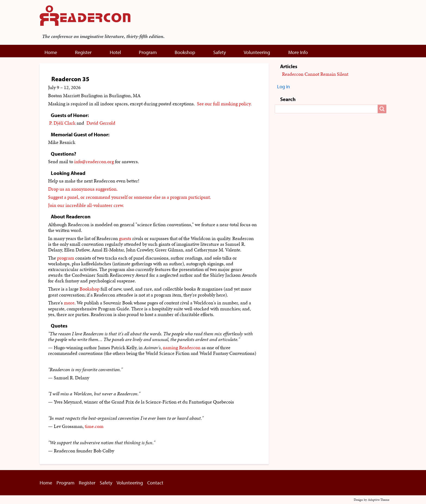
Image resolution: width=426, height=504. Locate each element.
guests (125, 238)
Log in (284, 86)
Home (51, 52)
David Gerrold (101, 123)
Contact (155, 483)
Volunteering (257, 52)
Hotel (115, 52)
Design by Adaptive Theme (372, 500)
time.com (94, 426)
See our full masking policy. (224, 104)
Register (83, 52)
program (66, 258)
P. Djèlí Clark (62, 123)
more (69, 303)
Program (148, 52)
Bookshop (185, 52)
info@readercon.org (94, 162)
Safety (220, 52)
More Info (298, 52)
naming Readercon (182, 348)
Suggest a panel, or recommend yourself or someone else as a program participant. (129, 197)
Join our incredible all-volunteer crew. (86, 205)
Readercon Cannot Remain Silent (315, 74)
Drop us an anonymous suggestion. (83, 189)
